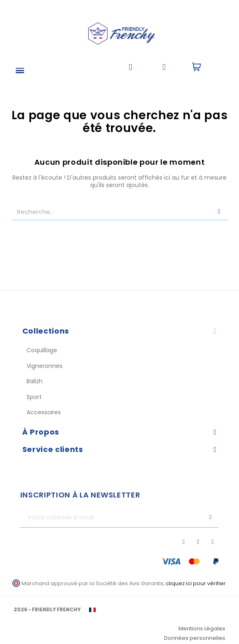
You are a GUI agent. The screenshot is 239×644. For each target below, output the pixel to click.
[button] (130, 67)
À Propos (41, 432)
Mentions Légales (202, 628)
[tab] (119, 331)
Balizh (35, 381)
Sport (34, 397)
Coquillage (42, 350)
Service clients (53, 449)
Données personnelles (195, 638)
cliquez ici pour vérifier (196, 583)
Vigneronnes (45, 366)
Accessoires (44, 412)
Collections (46, 331)
